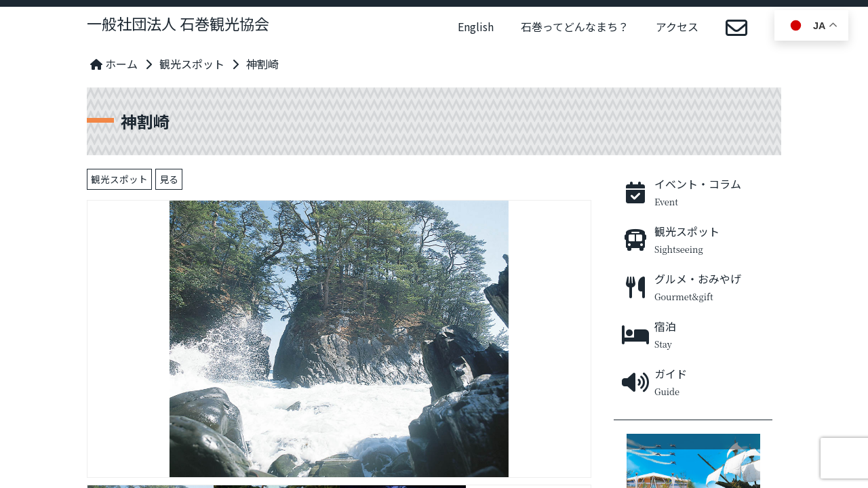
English (476, 26)
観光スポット (192, 64)
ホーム (114, 64)
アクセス (677, 26)
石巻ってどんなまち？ (575, 26)
